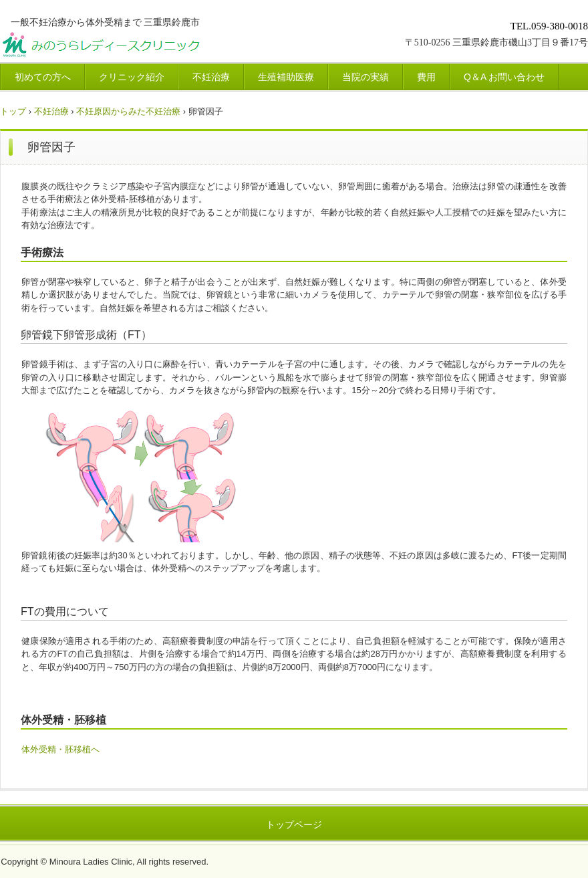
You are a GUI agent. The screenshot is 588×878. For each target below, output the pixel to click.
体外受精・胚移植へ (60, 749)
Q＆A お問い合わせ (504, 77)
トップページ (294, 825)
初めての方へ (43, 77)
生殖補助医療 (286, 77)
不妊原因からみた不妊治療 (128, 111)
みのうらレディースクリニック (151, 47)
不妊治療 (211, 77)
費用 (426, 77)
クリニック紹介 (132, 77)
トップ (13, 111)
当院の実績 (365, 77)
